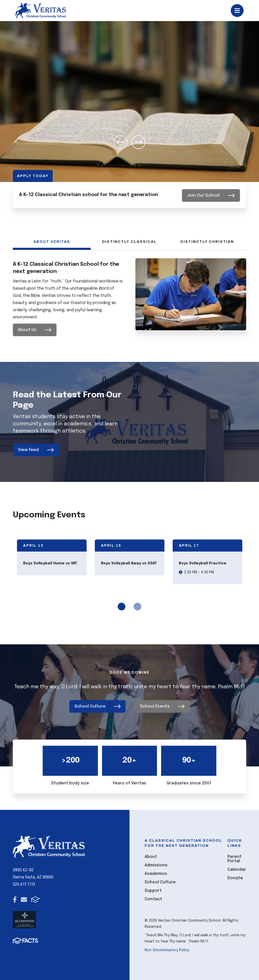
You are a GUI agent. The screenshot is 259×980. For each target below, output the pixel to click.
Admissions (156, 863)
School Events (162, 705)
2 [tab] (137, 606)
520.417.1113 (24, 883)
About (151, 855)
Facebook (15, 898)
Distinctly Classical (129, 241)
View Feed (36, 450)
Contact (153, 897)
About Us (35, 330)
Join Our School (211, 195)
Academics (156, 872)
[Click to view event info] (52, 557)
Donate (235, 876)
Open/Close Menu (237, 11)
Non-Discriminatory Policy (167, 949)
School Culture (98, 705)
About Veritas (52, 241)
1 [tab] (122, 606)
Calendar (237, 868)
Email (24, 898)
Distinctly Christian (207, 241)
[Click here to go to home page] (41, 11)
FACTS (35, 898)
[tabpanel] (52, 557)
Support (153, 889)
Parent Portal (234, 857)
